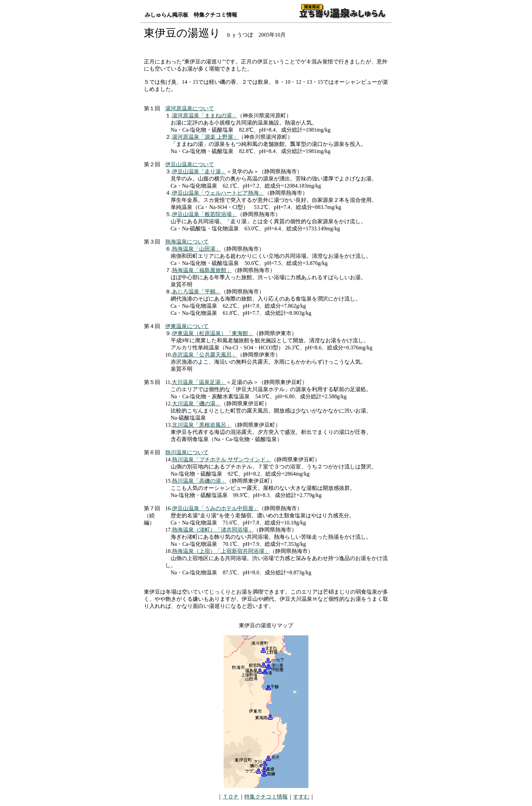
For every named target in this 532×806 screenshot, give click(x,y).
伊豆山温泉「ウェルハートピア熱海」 (218, 193)
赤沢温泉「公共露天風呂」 (205, 355)
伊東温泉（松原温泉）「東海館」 (213, 333)
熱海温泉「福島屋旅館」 (202, 270)
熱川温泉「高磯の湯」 (199, 481)
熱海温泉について (187, 242)
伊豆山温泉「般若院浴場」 (205, 214)
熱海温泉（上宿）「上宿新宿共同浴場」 (221, 551)
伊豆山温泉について (190, 164)
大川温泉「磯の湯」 (196, 404)
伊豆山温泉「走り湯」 (199, 171)
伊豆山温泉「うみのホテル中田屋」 (215, 508)
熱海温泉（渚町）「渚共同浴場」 (213, 530)
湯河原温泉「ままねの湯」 (205, 116)
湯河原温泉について (190, 108)
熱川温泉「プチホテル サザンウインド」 (222, 459)
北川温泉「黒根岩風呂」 (202, 425)
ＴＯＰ (231, 797)
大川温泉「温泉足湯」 (199, 382)
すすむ (301, 797)
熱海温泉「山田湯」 (196, 249)
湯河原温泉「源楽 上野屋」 (205, 137)
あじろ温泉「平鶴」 (196, 292)
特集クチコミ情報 (266, 797)
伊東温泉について (187, 326)
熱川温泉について (187, 452)
